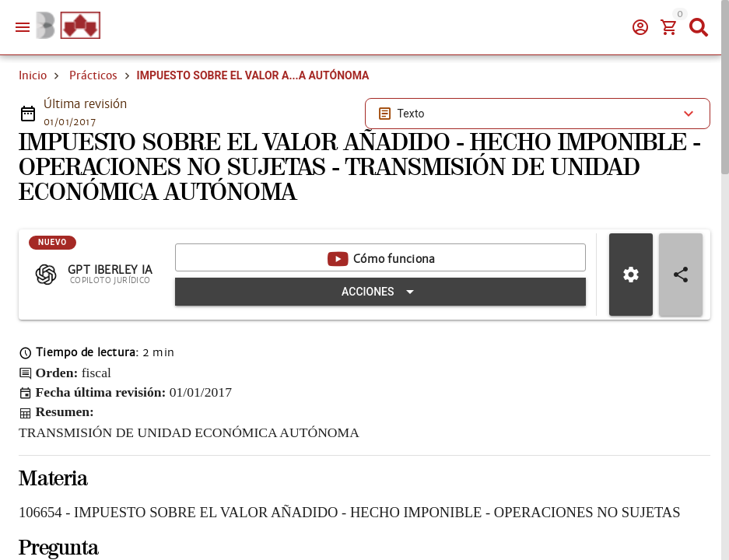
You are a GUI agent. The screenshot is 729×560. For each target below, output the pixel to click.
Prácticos (93, 75)
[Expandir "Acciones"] (380, 292)
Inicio (33, 75)
